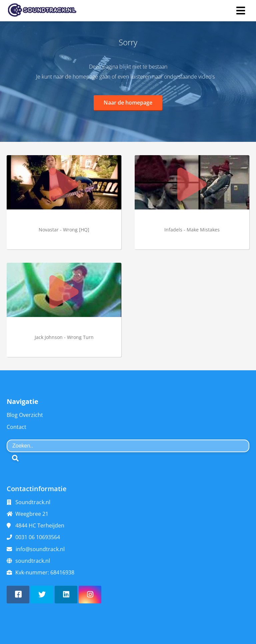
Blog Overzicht (25, 415)
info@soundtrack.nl (40, 549)
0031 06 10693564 (38, 537)
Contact (16, 427)
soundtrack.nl (33, 561)
